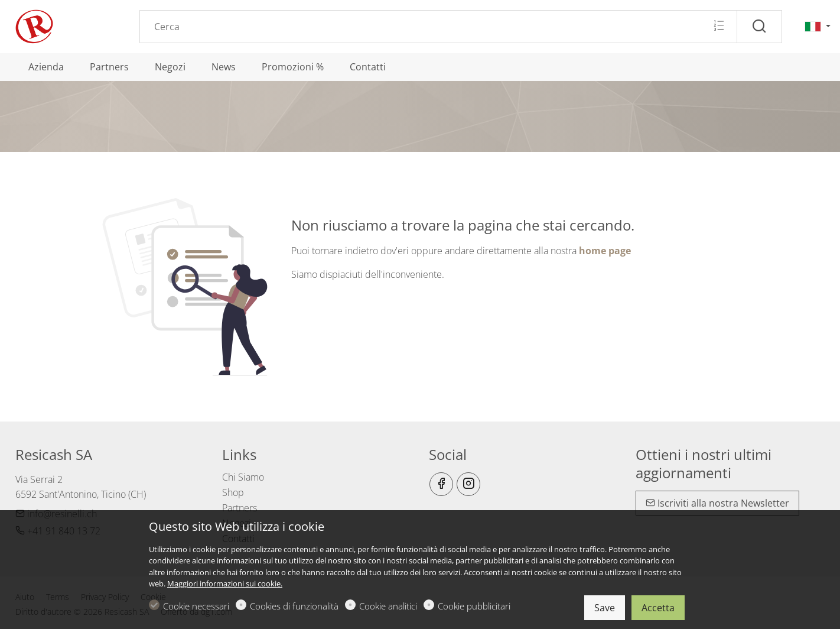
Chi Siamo (243, 477)
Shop (233, 492)
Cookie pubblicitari (474, 606)
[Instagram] (468, 484)
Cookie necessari (196, 606)
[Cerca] (759, 27)
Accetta (658, 608)
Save (605, 608)
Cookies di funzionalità (294, 606)
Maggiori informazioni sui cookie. (225, 583)
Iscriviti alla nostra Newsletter (717, 503)
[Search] (438, 27)
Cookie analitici (388, 606)
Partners (240, 508)
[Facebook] (441, 484)
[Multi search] (719, 26)
